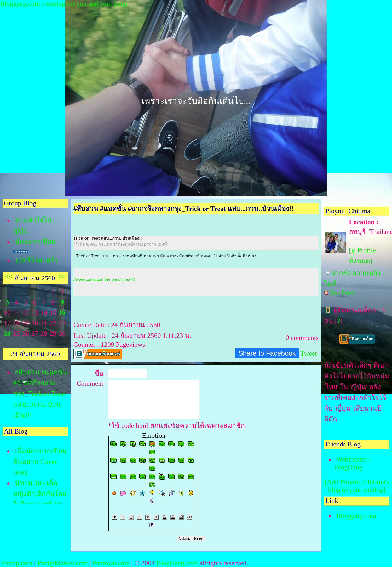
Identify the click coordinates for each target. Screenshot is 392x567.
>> (62, 276)
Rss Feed (342, 293)
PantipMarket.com (62, 563)
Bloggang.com (356, 516)
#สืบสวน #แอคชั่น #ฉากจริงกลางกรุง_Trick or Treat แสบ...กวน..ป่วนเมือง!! (40, 394)
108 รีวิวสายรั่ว (36, 260)
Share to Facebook (267, 353)
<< (9, 276)
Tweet (309, 353)
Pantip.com (17, 563)
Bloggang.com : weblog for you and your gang (64, 4)
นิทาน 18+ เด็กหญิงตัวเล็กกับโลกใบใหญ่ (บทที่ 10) (40, 494)
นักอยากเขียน (35, 242)
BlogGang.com (177, 563)
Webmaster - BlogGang (353, 463)
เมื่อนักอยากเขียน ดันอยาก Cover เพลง (40, 462)
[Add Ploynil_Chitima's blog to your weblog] (357, 486)
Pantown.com (111, 563)
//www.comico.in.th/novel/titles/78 (104, 280)
